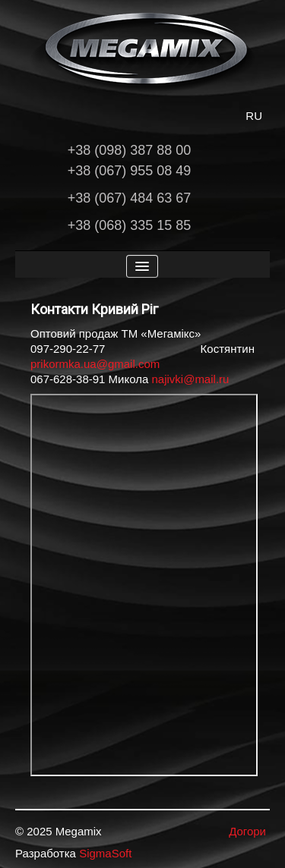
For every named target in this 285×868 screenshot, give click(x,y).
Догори (247, 831)
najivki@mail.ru (190, 379)
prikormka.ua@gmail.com (95, 364)
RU (254, 116)
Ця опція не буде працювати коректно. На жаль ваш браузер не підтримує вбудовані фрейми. (144, 585)
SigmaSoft (105, 853)
